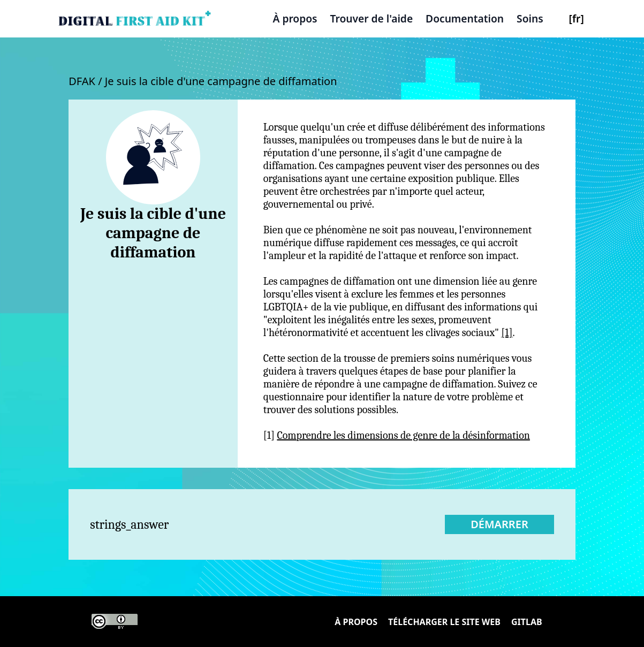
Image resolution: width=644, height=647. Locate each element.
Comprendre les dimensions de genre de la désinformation (403, 435)
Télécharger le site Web (444, 622)
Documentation (465, 18)
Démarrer (499, 524)
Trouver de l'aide (372, 18)
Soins (530, 18)
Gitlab (527, 622)
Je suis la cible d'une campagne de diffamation (221, 81)
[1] (507, 333)
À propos (295, 18)
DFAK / (87, 81)
